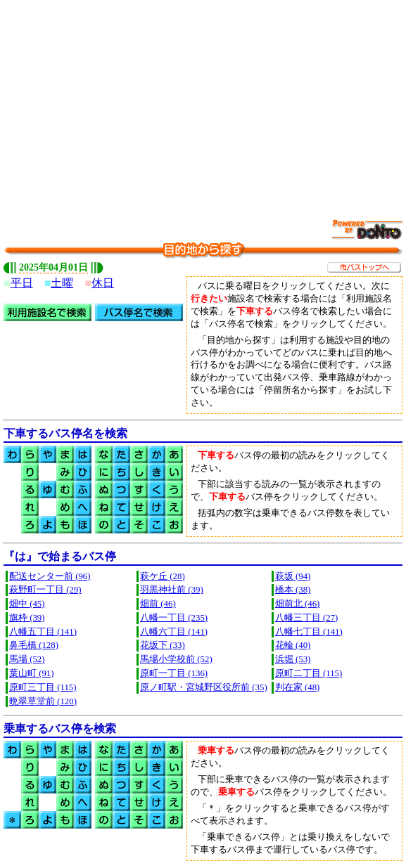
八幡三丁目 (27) (307, 618)
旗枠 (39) (27, 618)
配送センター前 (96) (50, 576)
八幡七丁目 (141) (309, 632)
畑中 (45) (27, 604)
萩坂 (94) (293, 576)
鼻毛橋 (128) (34, 645)
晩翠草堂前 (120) (43, 701)
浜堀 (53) (293, 659)
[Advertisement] (205, 102)
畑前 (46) (158, 604)
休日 (103, 283)
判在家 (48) (298, 687)
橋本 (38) (293, 590)
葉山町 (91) (32, 673)
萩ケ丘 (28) (163, 576)
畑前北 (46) (298, 604)
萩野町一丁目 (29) (45, 590)
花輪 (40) (293, 645)
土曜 (62, 283)
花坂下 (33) (163, 645)
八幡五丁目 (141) (43, 632)
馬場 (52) (27, 659)
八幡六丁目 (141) (174, 632)
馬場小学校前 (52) (176, 659)
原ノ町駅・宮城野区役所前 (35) (204, 687)
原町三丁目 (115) (43, 687)
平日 (22, 283)
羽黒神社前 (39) (172, 590)
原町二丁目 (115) (309, 673)
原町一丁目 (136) (174, 673)
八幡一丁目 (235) (174, 618)
